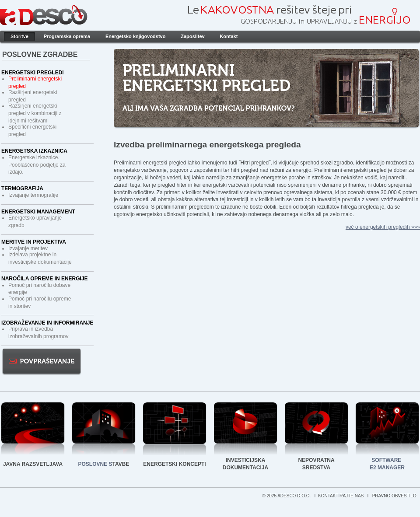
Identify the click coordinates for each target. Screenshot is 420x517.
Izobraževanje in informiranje (47, 323)
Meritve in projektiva (34, 242)
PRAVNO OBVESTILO (395, 496)
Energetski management (38, 212)
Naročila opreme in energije (45, 279)
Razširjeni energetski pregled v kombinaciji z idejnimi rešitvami (35, 113)
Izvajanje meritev (28, 248)
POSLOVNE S (95, 464)
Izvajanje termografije (33, 195)
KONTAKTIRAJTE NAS (341, 496)
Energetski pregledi (33, 73)
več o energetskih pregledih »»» (383, 227)
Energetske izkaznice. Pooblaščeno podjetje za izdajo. (37, 165)
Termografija (22, 189)
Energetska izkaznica (34, 151)
